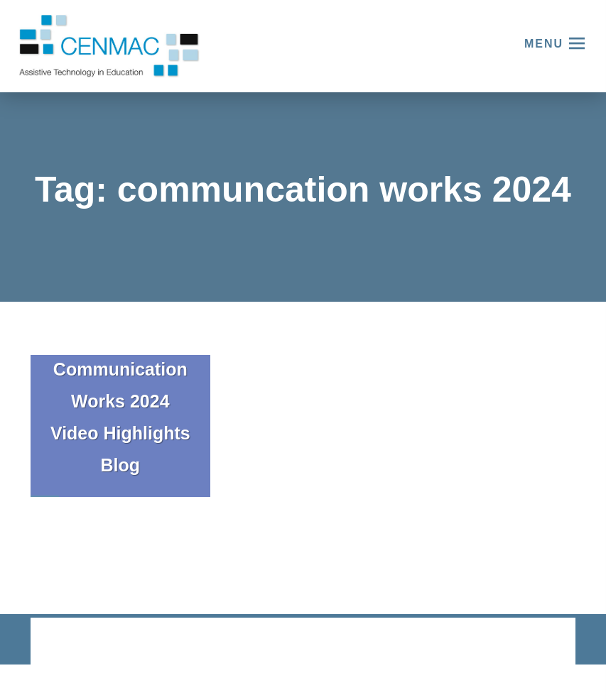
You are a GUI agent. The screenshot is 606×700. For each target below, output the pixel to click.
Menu (544, 44)
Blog (121, 465)
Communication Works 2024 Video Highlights (120, 401)
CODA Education (539, 642)
